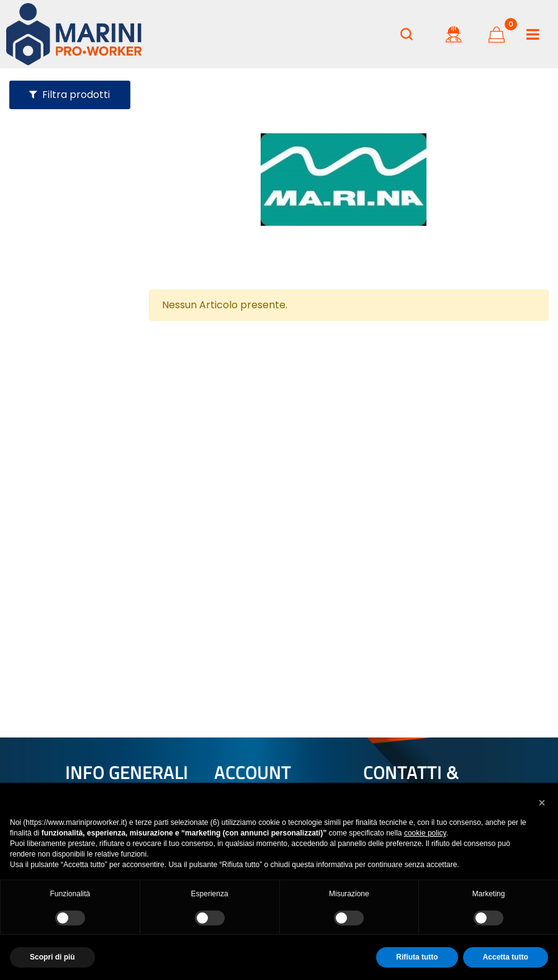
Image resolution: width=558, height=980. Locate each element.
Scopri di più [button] (52, 957)
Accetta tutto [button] (506, 957)
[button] (542, 803)
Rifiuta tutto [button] (417, 957)
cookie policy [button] (425, 833)
